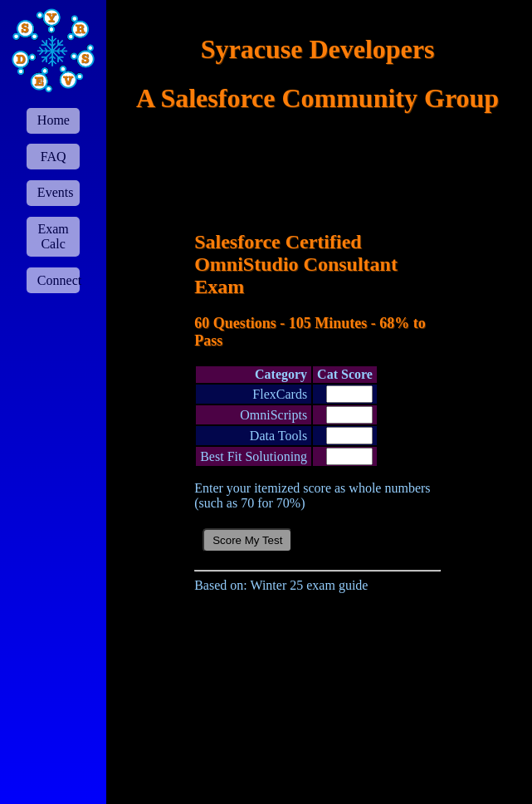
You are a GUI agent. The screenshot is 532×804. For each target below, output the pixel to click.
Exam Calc (53, 236)
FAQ (54, 157)
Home (54, 120)
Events (56, 192)
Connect (59, 280)
